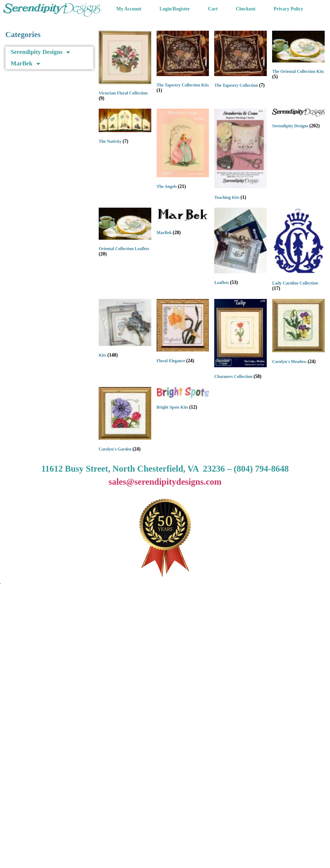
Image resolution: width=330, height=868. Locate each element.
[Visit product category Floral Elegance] (183, 332)
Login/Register (175, 9)
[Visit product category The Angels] (183, 150)
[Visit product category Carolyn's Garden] (125, 421)
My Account (129, 9)
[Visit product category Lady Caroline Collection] (298, 250)
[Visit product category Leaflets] (240, 248)
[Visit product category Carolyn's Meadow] (298, 333)
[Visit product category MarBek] (183, 223)
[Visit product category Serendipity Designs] (298, 120)
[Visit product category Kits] (125, 330)
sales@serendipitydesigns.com (165, 482)
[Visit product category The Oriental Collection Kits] (298, 56)
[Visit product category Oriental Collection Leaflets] (125, 233)
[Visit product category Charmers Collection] (240, 340)
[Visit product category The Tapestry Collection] (240, 61)
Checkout (246, 9)
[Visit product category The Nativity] (125, 128)
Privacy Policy (288, 9)
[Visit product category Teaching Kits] (240, 155)
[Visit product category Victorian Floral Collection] (125, 67)
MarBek (26, 64)
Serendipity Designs (41, 52)
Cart (213, 9)
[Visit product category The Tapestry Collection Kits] (183, 63)
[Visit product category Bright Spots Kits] (183, 400)
